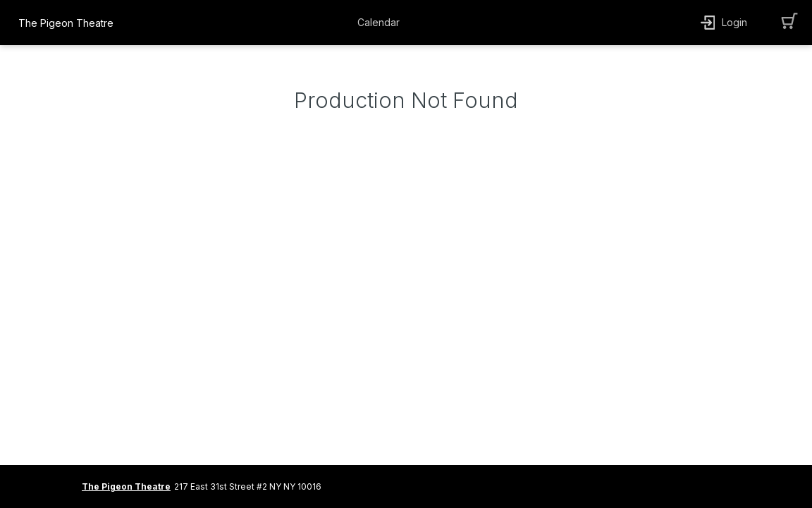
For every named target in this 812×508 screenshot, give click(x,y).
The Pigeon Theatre (126, 486)
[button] (382, 23)
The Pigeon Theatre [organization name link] (66, 23)
